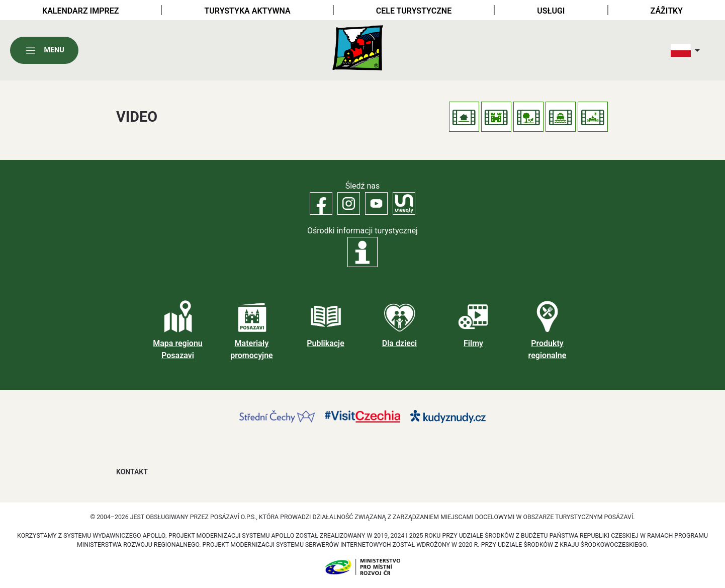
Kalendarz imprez (80, 11)
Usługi (551, 11)
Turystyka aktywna (248, 11)
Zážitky (667, 11)
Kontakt (132, 472)
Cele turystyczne (414, 11)
